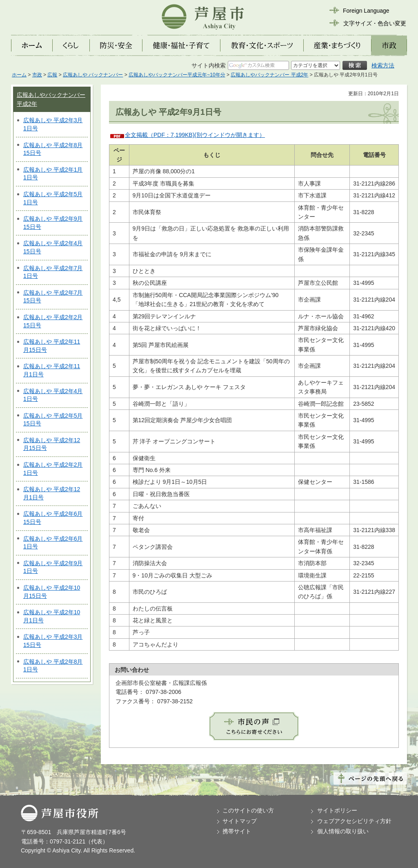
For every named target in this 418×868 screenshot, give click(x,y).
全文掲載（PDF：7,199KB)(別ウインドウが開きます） (195, 135)
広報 (52, 75)
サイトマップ (240, 821)
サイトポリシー (337, 810)
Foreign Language (366, 11)
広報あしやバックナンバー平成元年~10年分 (177, 75)
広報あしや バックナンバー (93, 75)
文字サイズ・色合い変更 (375, 23)
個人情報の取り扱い (343, 831)
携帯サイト (237, 831)
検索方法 (383, 65)
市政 (37, 75)
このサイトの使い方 (248, 810)
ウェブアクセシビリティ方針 (354, 821)
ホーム (19, 75)
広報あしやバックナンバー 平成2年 (269, 75)
